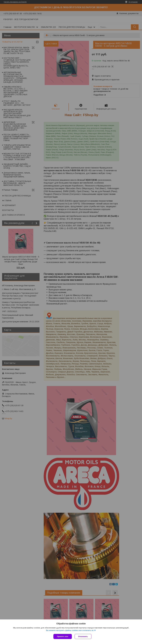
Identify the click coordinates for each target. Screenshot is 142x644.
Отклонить (83, 636)
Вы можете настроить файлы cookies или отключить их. (70, 630)
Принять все (63, 636)
